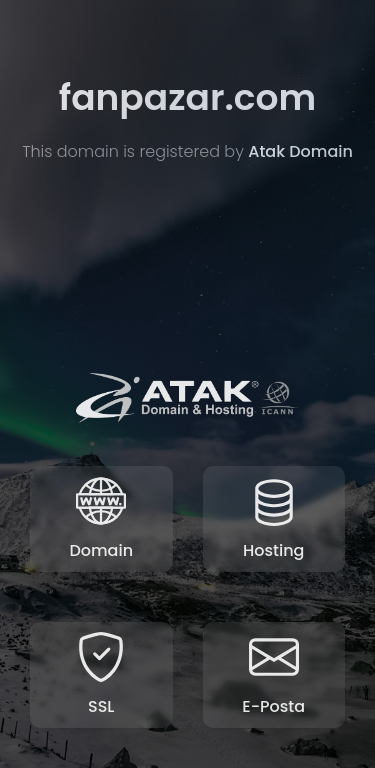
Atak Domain (300, 152)
